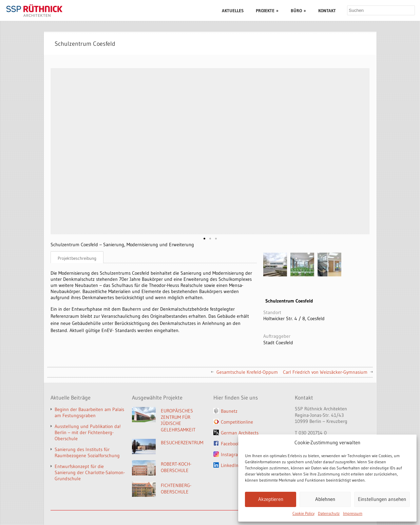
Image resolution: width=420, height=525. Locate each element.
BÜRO (298, 11)
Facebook (230, 444)
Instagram (231, 454)
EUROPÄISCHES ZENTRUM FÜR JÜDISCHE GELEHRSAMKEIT (178, 420)
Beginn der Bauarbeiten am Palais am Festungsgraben (89, 412)
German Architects (240, 433)
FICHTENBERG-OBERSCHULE (176, 489)
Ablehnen (325, 499)
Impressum (353, 513)
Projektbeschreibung (77, 258)
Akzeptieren (271, 499)
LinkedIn (230, 465)
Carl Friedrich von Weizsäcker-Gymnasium (325, 372)
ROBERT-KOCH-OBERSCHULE (176, 467)
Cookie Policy (303, 513)
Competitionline (237, 422)
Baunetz (229, 411)
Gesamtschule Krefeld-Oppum (247, 372)
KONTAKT (327, 11)
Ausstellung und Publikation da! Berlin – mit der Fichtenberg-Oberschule (88, 432)
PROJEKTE (267, 11)
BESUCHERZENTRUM (182, 443)
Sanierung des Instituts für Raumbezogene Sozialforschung (87, 452)
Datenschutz (329, 513)
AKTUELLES (233, 11)
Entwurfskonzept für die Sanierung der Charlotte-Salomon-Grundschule (90, 472)
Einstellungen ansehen (382, 499)
